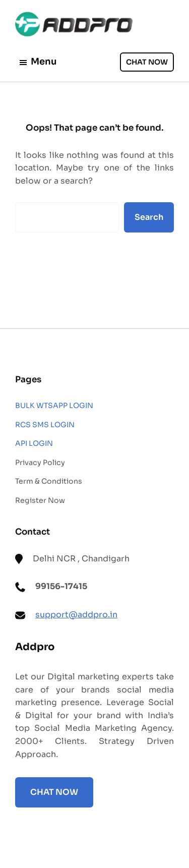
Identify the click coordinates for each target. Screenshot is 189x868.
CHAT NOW (147, 62)
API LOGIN (34, 443)
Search (149, 217)
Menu (38, 62)
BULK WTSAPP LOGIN (54, 406)
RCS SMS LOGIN (45, 425)
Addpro (35, 647)
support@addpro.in (76, 615)
